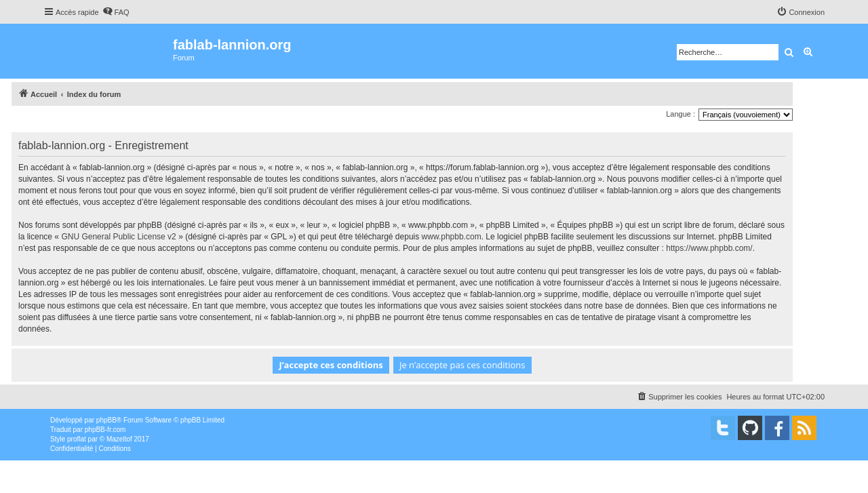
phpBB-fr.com (105, 430)
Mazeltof (119, 439)
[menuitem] (116, 12)
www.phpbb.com (452, 237)
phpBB (106, 420)
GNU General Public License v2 (118, 237)
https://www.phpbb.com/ (709, 248)
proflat (77, 439)
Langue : (680, 114)
